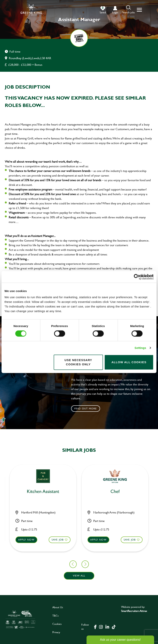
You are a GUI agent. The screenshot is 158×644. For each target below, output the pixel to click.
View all (79, 576)
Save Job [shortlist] (22, 540)
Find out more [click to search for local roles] (86, 408)
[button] (129, 10)
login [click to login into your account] (115, 12)
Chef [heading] (79, 492)
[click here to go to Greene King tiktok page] (114, 627)
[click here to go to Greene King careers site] (20, 619)
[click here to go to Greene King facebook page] (95, 627)
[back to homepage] (31, 10)
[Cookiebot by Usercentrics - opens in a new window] (137, 277)
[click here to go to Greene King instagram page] (101, 627)
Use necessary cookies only (78, 362)
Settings (140, 348)
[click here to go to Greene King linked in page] (107, 627)
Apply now (62, 540)
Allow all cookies (129, 362)
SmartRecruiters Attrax (134, 611)
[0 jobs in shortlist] (103, 10)
